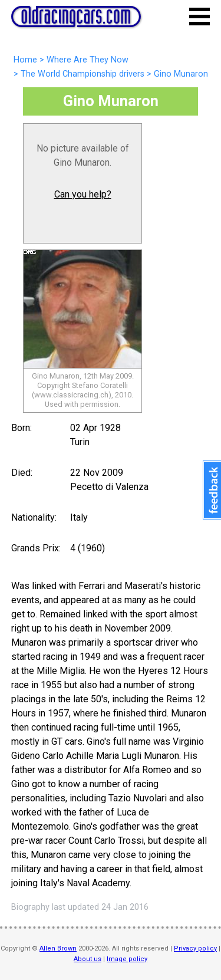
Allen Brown (58, 948)
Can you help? (83, 194)
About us (88, 959)
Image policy (127, 959)
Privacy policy (195, 948)
